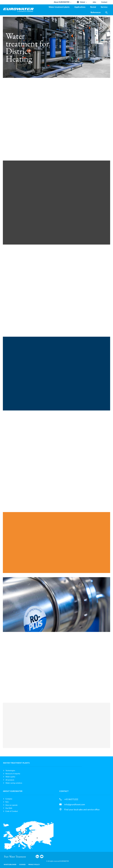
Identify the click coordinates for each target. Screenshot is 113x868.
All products (10, 780)
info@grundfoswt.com (75, 805)
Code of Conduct (12, 811)
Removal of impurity (13, 774)
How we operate (11, 805)
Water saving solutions (14, 783)
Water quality (10, 777)
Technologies (10, 771)
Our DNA (9, 808)
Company (9, 799)
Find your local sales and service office (82, 810)
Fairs (7, 802)
